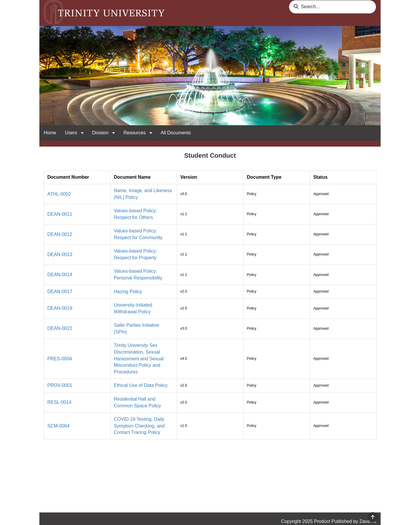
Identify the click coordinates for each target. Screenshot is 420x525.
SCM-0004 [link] (58, 426)
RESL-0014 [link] (59, 402)
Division (101, 133)
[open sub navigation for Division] (113, 133)
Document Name (132, 177)
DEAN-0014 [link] (60, 275)
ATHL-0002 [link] (59, 194)
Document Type (264, 177)
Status (320, 177)
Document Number (68, 177)
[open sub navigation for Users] (82, 133)
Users (72, 133)
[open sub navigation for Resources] (151, 133)
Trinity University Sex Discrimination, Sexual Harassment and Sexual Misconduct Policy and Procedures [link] (139, 359)
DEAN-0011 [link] (60, 214)
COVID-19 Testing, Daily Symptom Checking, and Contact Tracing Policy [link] (139, 426)
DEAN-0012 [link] (60, 234)
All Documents (176, 133)
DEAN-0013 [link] (60, 254)
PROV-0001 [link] (60, 385)
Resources (135, 133)
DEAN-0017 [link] (60, 292)
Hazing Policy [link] (128, 292)
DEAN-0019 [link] (60, 308)
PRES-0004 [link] (60, 359)
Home (50, 133)
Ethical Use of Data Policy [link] (141, 385)
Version (189, 177)
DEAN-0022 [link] (60, 328)
